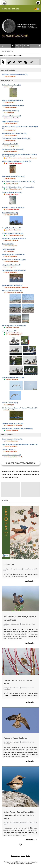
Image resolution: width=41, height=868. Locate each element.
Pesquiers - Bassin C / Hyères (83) (12, 423)
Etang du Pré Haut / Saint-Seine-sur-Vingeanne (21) (18, 187)
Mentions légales (15, 856)
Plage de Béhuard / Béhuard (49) (12, 291)
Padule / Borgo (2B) (8, 244)
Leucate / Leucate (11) (9, 450)
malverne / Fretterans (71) (10, 403)
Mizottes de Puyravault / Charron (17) (13, 177)
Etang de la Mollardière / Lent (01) (12, 100)
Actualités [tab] (5, 500)
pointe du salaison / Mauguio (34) (12, 285)
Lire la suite (31, 581)
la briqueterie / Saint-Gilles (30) (11, 265)
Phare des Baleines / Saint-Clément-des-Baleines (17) (18, 182)
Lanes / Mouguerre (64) (9, 331)
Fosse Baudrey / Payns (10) (10, 111)
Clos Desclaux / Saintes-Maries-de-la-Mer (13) (16, 139)
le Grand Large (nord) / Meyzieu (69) (13, 378)
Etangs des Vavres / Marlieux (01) (12, 439)
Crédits (28, 856)
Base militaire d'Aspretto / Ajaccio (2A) (14, 239)
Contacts (23, 856)
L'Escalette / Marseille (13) (10, 144)
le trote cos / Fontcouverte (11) (11, 116)
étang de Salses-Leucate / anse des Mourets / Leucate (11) (20, 444)
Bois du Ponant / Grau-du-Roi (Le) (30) (14, 260)
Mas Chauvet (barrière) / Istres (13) (13, 149)
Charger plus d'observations (20, 463)
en (38, 9)
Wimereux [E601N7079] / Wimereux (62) (14, 326)
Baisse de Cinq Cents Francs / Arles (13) (14, 133)
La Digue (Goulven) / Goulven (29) (12, 233)
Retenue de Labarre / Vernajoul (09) (13, 105)
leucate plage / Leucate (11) (10, 121)
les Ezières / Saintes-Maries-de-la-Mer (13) (15, 74)
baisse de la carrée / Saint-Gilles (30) (13, 254)
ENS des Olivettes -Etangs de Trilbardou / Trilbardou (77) (19, 408)
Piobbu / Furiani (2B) (8, 249)
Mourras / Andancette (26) (10, 213)
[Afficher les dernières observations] (11, 55)
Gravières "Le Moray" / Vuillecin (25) (13, 208)
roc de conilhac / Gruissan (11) (11, 455)
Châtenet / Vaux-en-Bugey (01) (11, 85)
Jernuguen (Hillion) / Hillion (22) (12, 192)
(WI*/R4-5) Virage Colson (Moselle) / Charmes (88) (17, 428)
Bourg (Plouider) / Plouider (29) (11, 228)
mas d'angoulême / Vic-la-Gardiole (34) (14, 270)
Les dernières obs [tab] (7, 51)
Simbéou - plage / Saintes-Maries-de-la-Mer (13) (16, 161)
